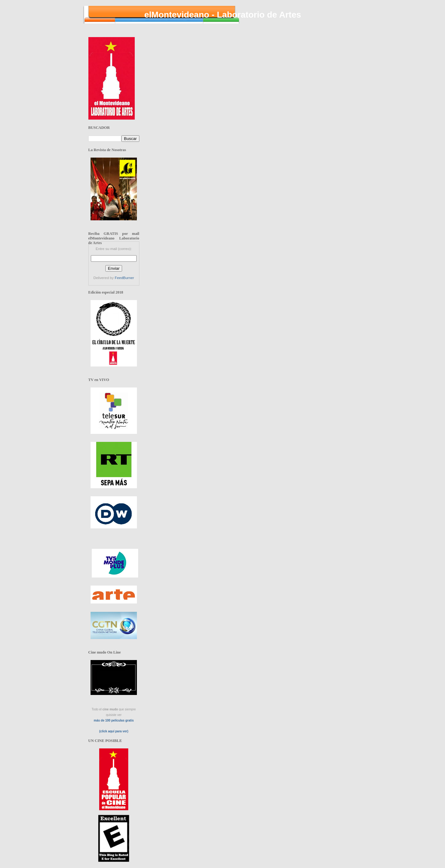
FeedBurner (124, 278)
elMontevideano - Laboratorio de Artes (223, 15)
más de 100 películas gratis (114, 720)
